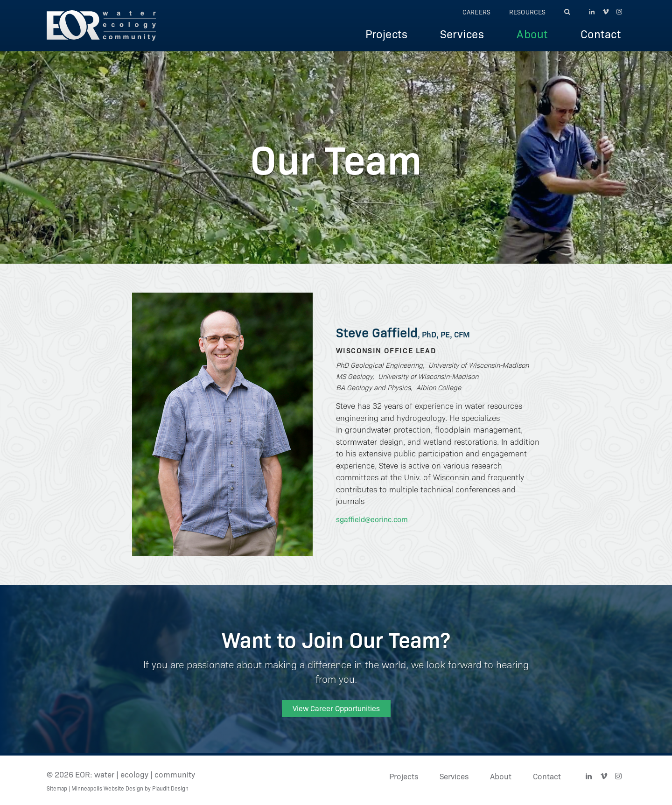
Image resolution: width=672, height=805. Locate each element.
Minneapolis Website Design (107, 788)
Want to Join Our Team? (336, 638)
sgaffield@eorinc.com (372, 519)
